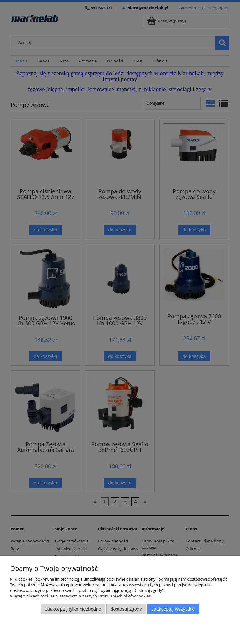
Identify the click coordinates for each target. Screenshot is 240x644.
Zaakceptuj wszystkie (173, 609)
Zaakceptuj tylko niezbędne (73, 609)
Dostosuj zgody (126, 609)
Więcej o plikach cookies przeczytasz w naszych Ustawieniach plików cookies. (81, 596)
